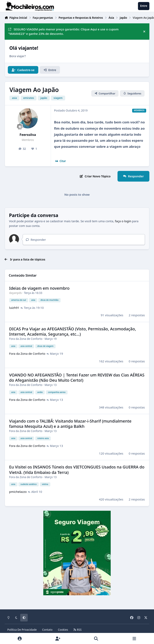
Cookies (63, 630)
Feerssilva (28, 135)
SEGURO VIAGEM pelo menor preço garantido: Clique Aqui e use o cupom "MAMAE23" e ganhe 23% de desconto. (63, 32)
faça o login (123, 221)
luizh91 (14, 308)
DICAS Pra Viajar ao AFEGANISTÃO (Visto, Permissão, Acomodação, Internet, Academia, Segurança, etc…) (73, 332)
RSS (77, 630)
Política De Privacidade (22, 630)
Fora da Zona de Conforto (26, 339)
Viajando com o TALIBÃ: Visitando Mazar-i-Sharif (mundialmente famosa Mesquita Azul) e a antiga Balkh (70, 424)
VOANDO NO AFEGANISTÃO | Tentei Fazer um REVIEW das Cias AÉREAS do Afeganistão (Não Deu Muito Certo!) (77, 378)
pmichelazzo (18, 492)
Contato (47, 630)
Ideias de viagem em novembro (39, 288)
